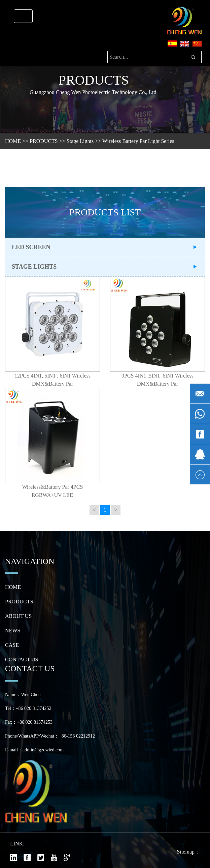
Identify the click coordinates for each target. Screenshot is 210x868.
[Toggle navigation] (23, 16)
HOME (13, 141)
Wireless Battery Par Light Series (138, 141)
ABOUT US (18, 616)
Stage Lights (80, 141)
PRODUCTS (44, 141)
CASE (12, 645)
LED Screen (31, 247)
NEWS (13, 631)
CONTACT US (22, 660)
